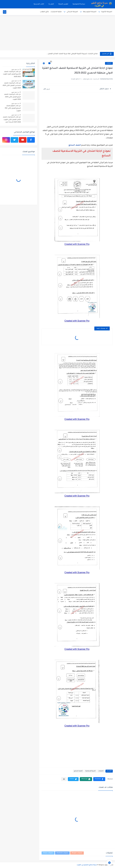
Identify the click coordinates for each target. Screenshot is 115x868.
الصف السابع (75, 145)
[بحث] (5, 12)
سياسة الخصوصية (79, 4)
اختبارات (109, 63)
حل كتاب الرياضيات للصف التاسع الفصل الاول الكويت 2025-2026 (12, 74)
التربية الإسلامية (90, 771)
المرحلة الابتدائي (72, 12)
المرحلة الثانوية (107, 12)
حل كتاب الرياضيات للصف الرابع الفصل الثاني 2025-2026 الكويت (12, 97)
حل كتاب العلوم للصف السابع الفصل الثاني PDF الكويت (13, 108)
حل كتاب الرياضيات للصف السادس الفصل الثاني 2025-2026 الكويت (12, 86)
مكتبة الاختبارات (56, 12)
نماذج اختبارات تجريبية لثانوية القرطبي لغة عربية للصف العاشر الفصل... (72, 54)
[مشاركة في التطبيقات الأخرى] (64, 779)
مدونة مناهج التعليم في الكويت (87, 865)
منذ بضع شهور (15, 69)
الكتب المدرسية (39, 4)
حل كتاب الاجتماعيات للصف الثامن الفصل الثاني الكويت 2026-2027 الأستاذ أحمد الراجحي (12, 120)
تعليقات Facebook (62, 853)
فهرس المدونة (63, 4)
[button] (99, 779)
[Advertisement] (57, 33)
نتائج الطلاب (44, 12)
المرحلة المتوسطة (90, 12)
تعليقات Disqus (48, 853)
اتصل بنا (51, 4)
